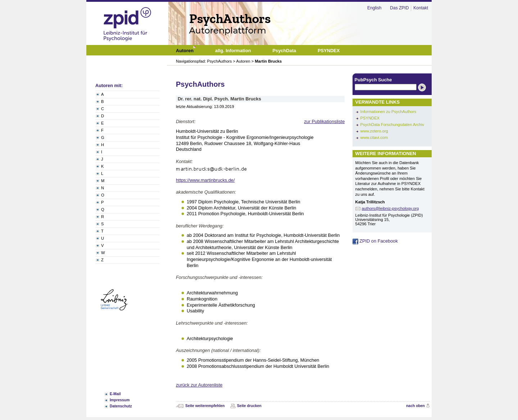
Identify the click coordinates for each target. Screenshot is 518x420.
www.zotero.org (374, 131)
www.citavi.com (374, 137)
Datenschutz (121, 406)
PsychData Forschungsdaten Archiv (392, 125)
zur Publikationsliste (324, 121)
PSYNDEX (370, 118)
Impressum (120, 400)
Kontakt (421, 8)
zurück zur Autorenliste (199, 385)
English (374, 8)
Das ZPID (399, 8)
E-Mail (115, 394)
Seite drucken (249, 406)
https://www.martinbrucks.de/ (205, 180)
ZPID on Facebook (375, 241)
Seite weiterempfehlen (205, 406)
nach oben (415, 406)
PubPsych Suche (373, 80)
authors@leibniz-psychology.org (390, 208)
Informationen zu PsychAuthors (388, 112)
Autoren (243, 61)
